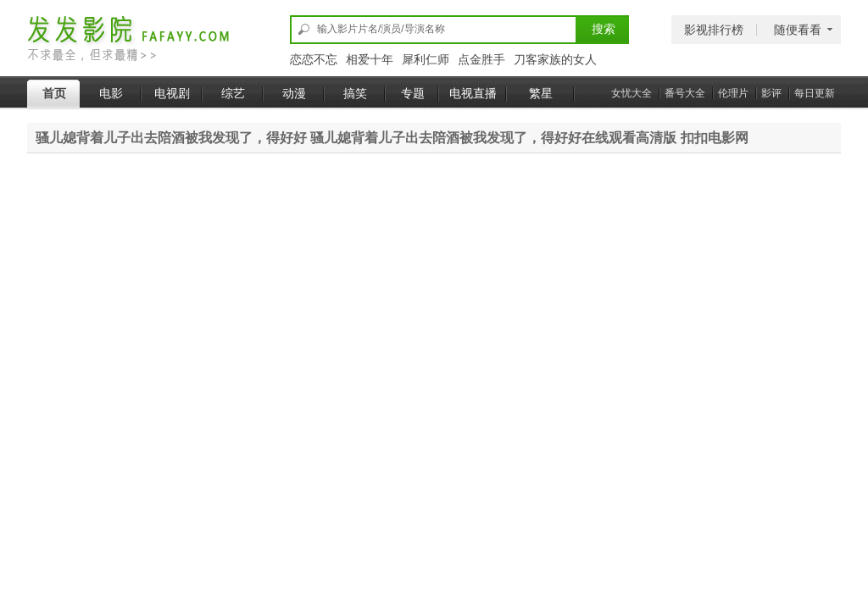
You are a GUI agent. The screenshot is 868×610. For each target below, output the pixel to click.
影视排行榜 (714, 30)
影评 (771, 93)
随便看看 (798, 30)
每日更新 (815, 93)
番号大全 (685, 93)
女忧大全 (632, 93)
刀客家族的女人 (555, 59)
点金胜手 (481, 59)
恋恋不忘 (314, 59)
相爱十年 (370, 59)
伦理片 (733, 93)
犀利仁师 (426, 59)
